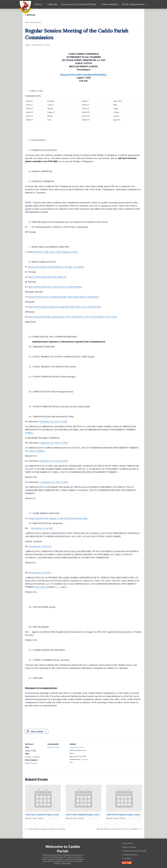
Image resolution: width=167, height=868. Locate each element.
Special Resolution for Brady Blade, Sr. (48, 277)
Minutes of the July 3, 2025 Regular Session (56, 252)
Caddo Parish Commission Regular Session (42, 815)
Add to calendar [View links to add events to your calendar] (37, 732)
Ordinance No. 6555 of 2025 (54, 443)
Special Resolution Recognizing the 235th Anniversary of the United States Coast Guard (73, 317)
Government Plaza (77, 747)
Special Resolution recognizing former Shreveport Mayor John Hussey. (64, 297)
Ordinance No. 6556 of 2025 (54, 461)
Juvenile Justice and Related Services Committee (118, 829)
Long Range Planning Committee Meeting (46, 829)
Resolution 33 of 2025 (42, 528)
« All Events (30, 15)
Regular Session (31, 763)
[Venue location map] (104, 753)
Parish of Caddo (54, 747)
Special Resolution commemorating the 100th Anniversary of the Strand (64, 307)
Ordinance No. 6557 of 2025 (54, 482)
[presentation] (43, 798)
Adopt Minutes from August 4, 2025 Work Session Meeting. (58, 518)
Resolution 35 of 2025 (40, 573)
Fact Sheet (30, 451)
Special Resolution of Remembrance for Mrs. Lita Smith (56, 267)
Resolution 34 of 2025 (40, 546)
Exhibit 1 (29, 433)
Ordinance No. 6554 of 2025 (54, 421)
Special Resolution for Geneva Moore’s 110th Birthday (55, 287)
